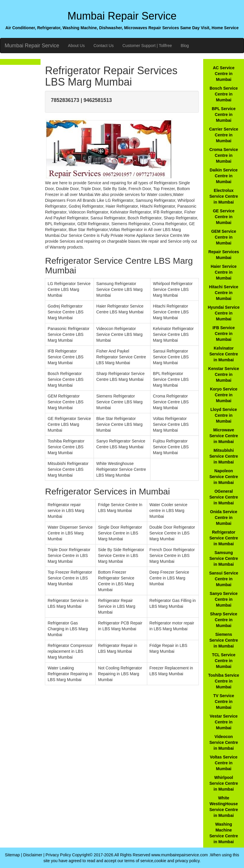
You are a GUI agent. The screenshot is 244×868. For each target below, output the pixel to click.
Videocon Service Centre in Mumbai (224, 742)
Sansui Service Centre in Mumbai (224, 579)
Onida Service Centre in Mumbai (224, 518)
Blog (185, 46)
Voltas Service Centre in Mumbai (224, 763)
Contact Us (104, 46)
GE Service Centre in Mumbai (224, 217)
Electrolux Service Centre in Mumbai (224, 196)
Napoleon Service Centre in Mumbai (224, 477)
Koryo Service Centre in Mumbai (224, 395)
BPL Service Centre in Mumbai (223, 114)
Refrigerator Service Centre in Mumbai (224, 538)
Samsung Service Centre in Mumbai (224, 558)
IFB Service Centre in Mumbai (224, 334)
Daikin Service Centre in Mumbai (224, 176)
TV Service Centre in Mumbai (224, 702)
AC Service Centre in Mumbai (224, 74)
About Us (76, 46)
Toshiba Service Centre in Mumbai (224, 681)
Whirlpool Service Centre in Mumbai (224, 783)
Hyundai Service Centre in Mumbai (224, 313)
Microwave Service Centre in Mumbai (224, 436)
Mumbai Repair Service (32, 46)
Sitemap (12, 855)
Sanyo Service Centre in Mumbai (224, 599)
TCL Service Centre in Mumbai (224, 661)
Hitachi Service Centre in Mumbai (224, 293)
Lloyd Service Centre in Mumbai (224, 415)
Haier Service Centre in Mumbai (224, 272)
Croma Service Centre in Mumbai (224, 155)
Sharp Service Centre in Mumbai (224, 620)
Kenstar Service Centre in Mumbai (224, 374)
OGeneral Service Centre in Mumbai (224, 497)
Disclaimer (33, 855)
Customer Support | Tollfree (147, 46)
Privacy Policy (58, 855)
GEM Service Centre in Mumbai (224, 237)
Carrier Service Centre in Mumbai (224, 135)
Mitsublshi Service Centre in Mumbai (224, 456)
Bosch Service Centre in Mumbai (224, 94)
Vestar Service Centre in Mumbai (224, 722)
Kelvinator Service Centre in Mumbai (224, 354)
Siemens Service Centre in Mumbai (224, 640)
